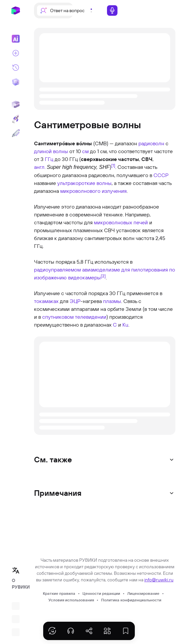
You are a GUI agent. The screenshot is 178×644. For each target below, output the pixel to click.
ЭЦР (75, 301)
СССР (161, 175)
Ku (125, 325)
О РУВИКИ (18, 584)
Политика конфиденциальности (131, 600)
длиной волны (51, 151)
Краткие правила (59, 593)
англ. (40, 167)
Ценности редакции (101, 593)
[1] (113, 165)
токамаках (46, 301)
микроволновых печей (121, 222)
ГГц (49, 159)
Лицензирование (143, 593)
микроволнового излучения (93, 191)
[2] (103, 276)
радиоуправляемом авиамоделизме (77, 270)
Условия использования (71, 600)
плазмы (112, 301)
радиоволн (151, 143)
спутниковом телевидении (74, 317)
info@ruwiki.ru (159, 580)
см (85, 151)
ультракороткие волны (84, 183)
